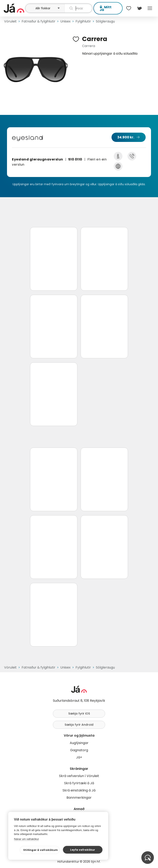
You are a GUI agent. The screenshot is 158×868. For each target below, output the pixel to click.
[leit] (78, 8)
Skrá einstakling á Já (79, 790)
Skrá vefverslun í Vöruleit (79, 776)
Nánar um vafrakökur (26, 839)
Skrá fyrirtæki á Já (79, 783)
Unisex (65, 21)
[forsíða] (14, 8)
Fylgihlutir (83, 21)
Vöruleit (10, 21)
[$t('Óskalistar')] (129, 8)
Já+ (79, 757)
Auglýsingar (79, 743)
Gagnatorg (79, 750)
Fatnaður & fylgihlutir (38, 21)
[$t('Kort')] (139, 8)
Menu (150, 8)
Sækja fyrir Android (79, 725)
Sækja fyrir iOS (79, 714)
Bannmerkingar (79, 798)
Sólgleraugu (105, 21)
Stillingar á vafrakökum (41, 850)
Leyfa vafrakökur (83, 850)
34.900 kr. (126, 137)
